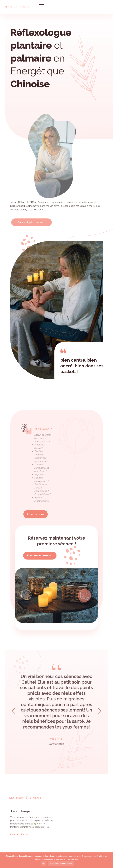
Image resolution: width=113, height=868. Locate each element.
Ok (43, 864)
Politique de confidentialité (61, 864)
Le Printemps (20, 814)
